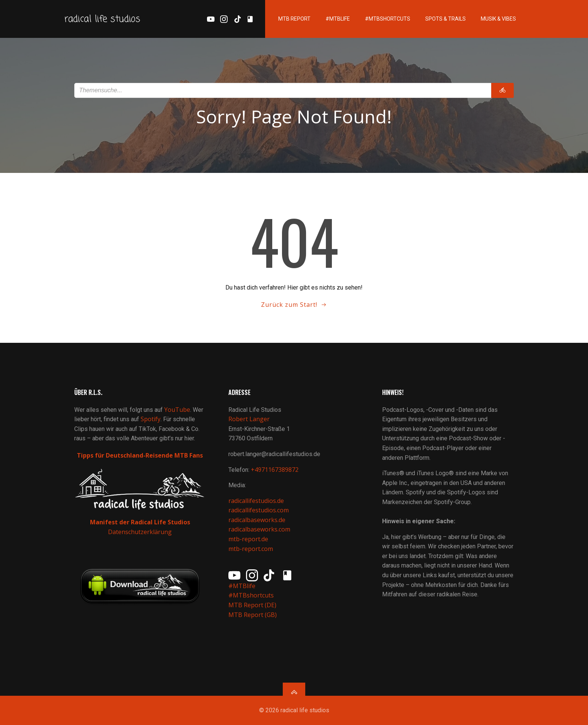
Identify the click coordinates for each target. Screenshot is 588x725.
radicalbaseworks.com (259, 529)
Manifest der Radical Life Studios (140, 522)
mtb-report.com (251, 549)
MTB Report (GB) (253, 615)
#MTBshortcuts (388, 19)
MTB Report (294, 19)
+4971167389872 (275, 470)
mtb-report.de (248, 539)
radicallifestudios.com (259, 510)
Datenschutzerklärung (140, 532)
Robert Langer (249, 419)
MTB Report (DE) (252, 605)
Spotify (151, 419)
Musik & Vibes (498, 19)
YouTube (177, 410)
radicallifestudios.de (256, 501)
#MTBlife (338, 19)
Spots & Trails (445, 19)
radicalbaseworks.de (257, 520)
